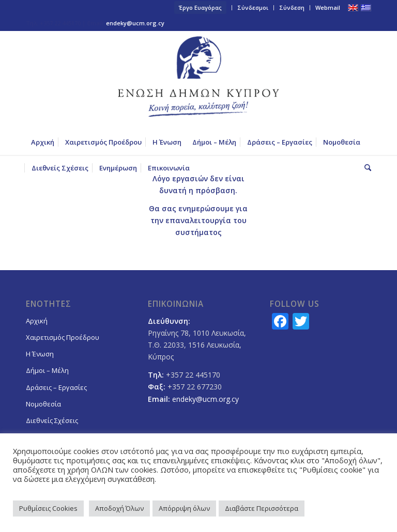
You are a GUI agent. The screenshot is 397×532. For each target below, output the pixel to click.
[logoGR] (198, 80)
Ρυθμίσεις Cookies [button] (48, 508)
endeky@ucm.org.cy (135, 23)
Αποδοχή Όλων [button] (119, 508)
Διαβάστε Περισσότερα (262, 508)
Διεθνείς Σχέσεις (52, 420)
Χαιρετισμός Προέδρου (63, 337)
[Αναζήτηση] (365, 168)
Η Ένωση (40, 354)
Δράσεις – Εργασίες (56, 387)
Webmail (328, 7)
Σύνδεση (292, 7)
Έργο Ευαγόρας (200, 7)
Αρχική (37, 321)
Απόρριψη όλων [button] (184, 508)
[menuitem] (201, 8)
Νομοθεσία (43, 404)
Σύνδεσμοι (253, 7)
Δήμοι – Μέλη (47, 370)
